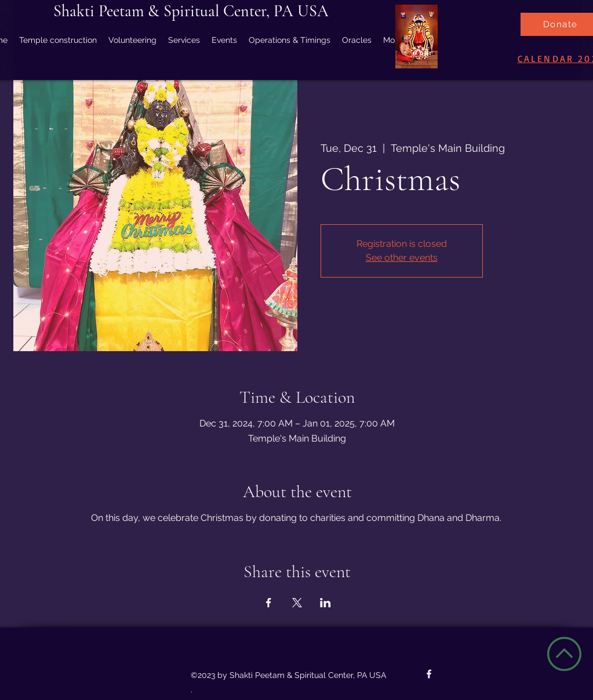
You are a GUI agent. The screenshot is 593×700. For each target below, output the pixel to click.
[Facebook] (429, 674)
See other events (402, 258)
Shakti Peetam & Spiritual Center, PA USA (191, 11)
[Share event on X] (297, 603)
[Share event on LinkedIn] (325, 603)
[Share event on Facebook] (269, 603)
